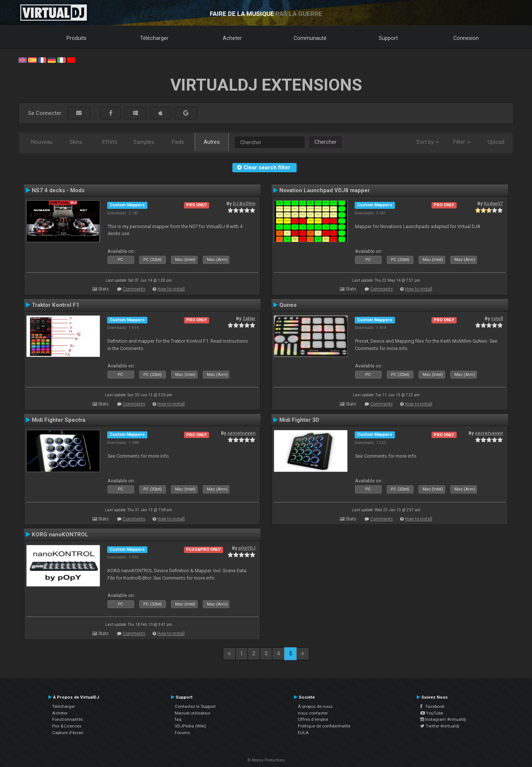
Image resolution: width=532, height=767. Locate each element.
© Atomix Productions (266, 760)
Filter (462, 142)
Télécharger (154, 38)
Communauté (310, 38)
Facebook (432, 706)
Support (388, 38)
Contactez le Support (195, 706)
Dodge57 (493, 204)
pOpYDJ (247, 548)
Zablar (249, 319)
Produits (76, 38)
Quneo (288, 305)
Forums (182, 733)
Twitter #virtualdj (440, 726)
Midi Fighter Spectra (59, 420)
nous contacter (313, 713)
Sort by (428, 142)
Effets (110, 142)
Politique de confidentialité (324, 726)
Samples (144, 142)
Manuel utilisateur (193, 713)
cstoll (497, 319)
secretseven (241, 433)
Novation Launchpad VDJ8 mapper (325, 190)
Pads (178, 142)
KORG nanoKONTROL (60, 534)
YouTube (432, 713)
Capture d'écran (68, 733)
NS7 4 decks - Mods (58, 190)
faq (178, 719)
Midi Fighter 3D (299, 420)
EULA (303, 733)
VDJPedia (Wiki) (190, 726)
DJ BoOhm (244, 204)
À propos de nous (315, 706)
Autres (212, 142)
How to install (171, 289)
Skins (76, 142)
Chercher (325, 142)
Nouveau (42, 142)
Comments (134, 289)
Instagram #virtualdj (443, 719)
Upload (496, 142)
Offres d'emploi (313, 719)
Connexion (466, 38)
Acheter (232, 38)
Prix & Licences (67, 726)
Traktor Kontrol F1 (56, 305)
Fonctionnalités (67, 719)
